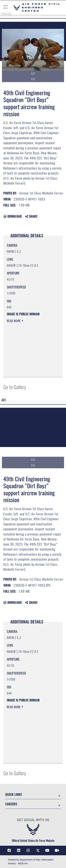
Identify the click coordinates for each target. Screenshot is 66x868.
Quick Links (14, 794)
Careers (11, 804)
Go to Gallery (15, 387)
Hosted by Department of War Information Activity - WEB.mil (31, 862)
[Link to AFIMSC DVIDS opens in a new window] (57, 850)
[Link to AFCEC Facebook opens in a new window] (9, 850)
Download (12, 216)
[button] (6, 8)
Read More (14, 321)
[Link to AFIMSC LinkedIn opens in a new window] (19, 850)
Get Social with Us (33, 820)
